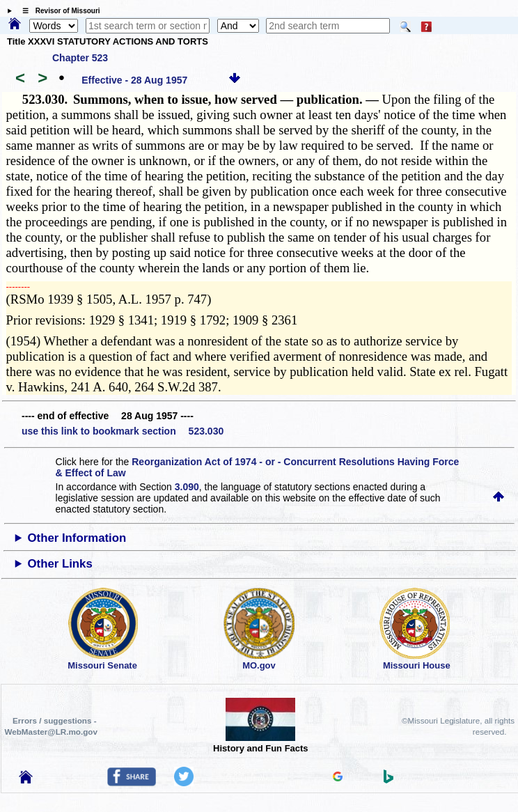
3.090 (187, 487)
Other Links (60, 564)
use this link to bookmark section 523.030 (123, 431)
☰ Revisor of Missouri (58, 11)
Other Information (77, 538)
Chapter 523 (80, 58)
